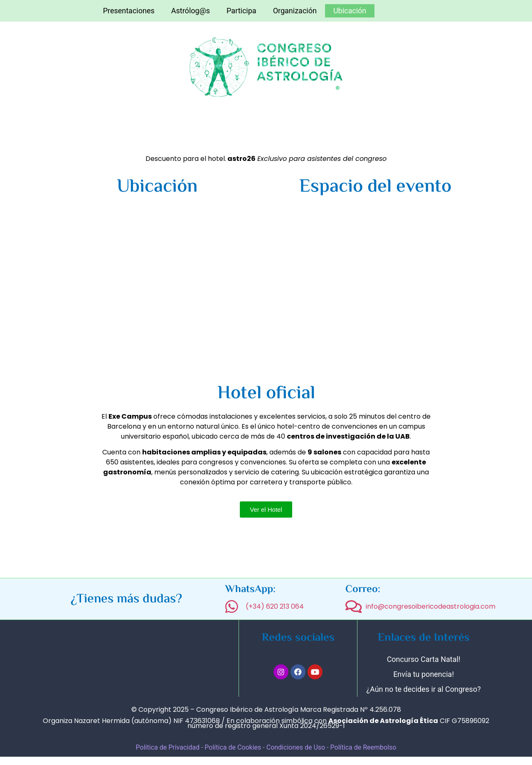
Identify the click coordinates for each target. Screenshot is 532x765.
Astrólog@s (191, 11)
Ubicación (350, 11)
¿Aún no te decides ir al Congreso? (424, 689)
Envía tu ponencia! (424, 674)
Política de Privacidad (168, 747)
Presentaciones (129, 11)
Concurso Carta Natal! (424, 659)
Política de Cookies (233, 747)
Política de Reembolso (363, 747)
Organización (295, 11)
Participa (241, 11)
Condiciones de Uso (297, 747)
